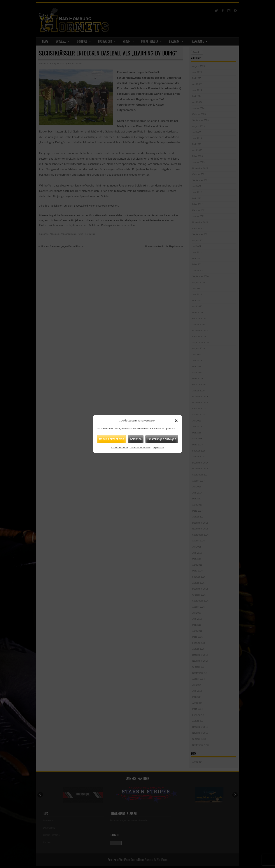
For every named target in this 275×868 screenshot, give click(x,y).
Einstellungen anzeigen (162, 439)
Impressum (158, 448)
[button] (176, 421)
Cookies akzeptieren (111, 439)
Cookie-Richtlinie (119, 448)
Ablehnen (136, 439)
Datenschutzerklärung (140, 448)
